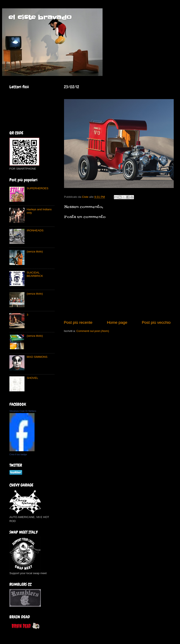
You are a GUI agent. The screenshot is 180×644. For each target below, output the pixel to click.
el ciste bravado (40, 17)
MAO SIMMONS (37, 357)
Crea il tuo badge (18, 454)
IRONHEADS (35, 230)
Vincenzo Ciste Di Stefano (23, 411)
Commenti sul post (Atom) (93, 331)
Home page (117, 322)
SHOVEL (32, 378)
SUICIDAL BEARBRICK (35, 274)
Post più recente (78, 322)
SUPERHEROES (37, 188)
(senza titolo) (35, 251)
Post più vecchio (156, 322)
